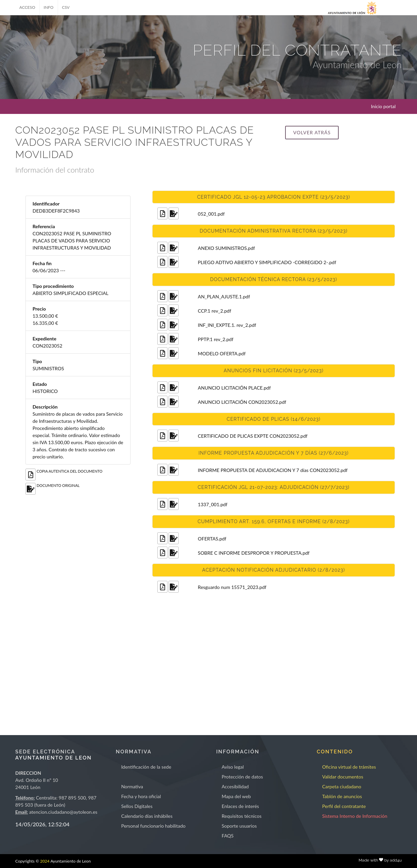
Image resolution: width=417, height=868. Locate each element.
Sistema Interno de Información (355, 816)
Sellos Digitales (137, 806)
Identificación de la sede (146, 767)
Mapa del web (236, 796)
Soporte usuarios (239, 826)
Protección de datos (242, 777)
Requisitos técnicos (242, 816)
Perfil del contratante (344, 806)
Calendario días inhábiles (147, 816)
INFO (49, 7)
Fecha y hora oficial (141, 796)
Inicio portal (383, 106)
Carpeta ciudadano (342, 786)
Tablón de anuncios (342, 796)
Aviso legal (233, 767)
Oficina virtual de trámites (349, 767)
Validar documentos (343, 777)
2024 (45, 861)
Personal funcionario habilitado (153, 826)
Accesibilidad (235, 786)
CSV (66, 7)
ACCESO (27, 7)
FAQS (228, 836)
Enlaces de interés (240, 806)
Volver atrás (312, 132)
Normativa (132, 786)
